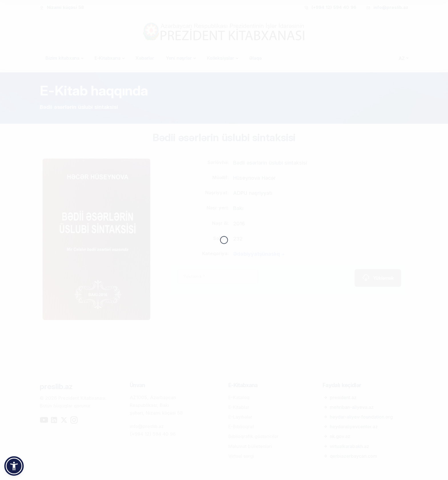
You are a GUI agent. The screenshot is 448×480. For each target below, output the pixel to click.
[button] (14, 466)
